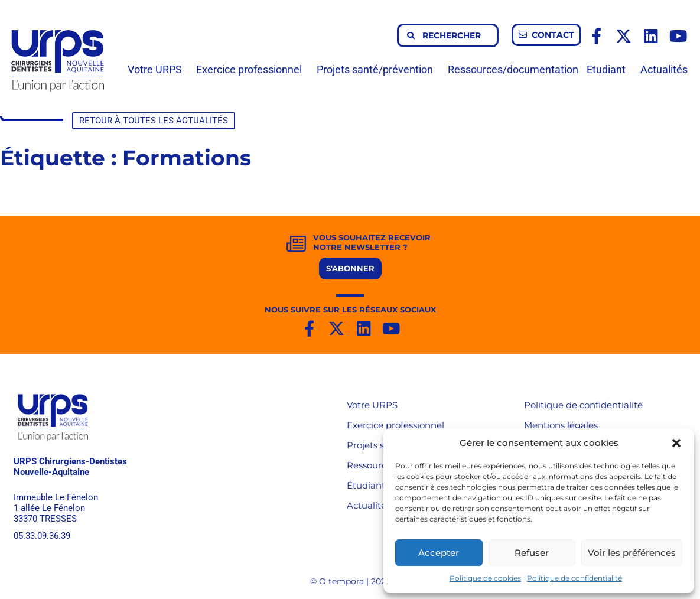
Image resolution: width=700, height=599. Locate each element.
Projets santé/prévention (378, 69)
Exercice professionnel (252, 69)
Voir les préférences (632, 553)
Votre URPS (158, 69)
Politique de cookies (485, 578)
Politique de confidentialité (574, 578)
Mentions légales (561, 425)
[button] (676, 443)
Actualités (664, 69)
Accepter (439, 553)
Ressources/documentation (513, 69)
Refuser (532, 553)
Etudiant (609, 69)
